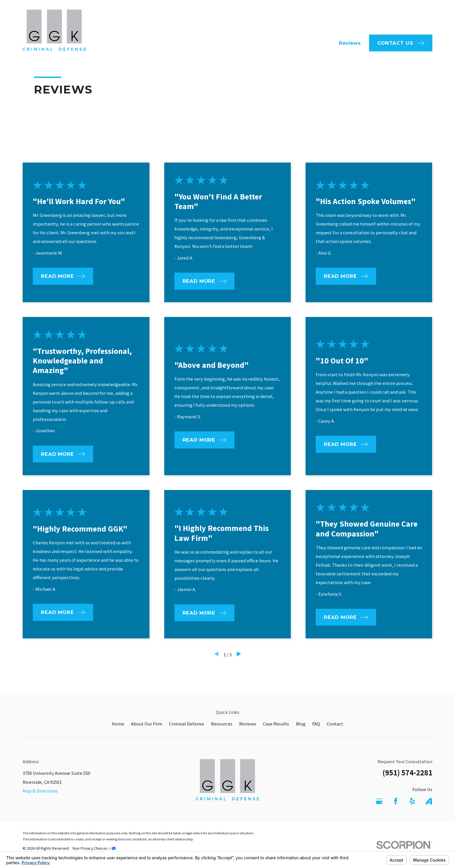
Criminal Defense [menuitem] (273, 43)
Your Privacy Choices (94, 848)
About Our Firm (147, 724)
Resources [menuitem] (317, 43)
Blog (301, 724)
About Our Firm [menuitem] (222, 43)
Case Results (276, 724)
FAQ (245, 17)
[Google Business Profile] (379, 801)
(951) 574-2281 (407, 773)
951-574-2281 (403, 17)
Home (118, 724)
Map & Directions (40, 791)
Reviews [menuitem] (350, 43)
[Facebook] (396, 801)
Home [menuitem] (186, 43)
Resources (222, 724)
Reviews (248, 724)
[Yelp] (412, 801)
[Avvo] (429, 801)
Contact (335, 724)
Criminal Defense (186, 724)
